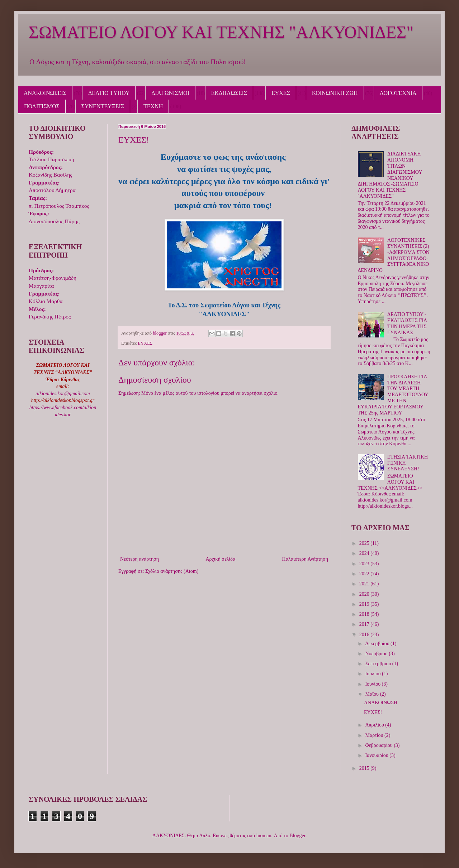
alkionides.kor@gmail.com (63, 394)
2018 (365, 614)
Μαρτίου (375, 735)
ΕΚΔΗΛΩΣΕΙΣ (229, 93)
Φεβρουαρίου (379, 745)
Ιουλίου (373, 674)
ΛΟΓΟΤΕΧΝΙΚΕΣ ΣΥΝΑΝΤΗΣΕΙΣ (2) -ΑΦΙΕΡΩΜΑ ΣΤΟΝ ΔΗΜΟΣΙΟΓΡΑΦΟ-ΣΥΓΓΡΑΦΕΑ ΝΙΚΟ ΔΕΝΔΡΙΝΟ (394, 255)
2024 (365, 553)
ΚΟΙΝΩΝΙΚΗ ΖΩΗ (335, 93)
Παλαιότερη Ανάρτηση (305, 559)
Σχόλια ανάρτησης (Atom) (172, 571)
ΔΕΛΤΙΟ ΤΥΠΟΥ (109, 93)
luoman (264, 836)
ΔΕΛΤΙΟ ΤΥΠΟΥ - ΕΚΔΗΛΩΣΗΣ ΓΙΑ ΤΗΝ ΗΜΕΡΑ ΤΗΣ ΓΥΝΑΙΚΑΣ (407, 323)
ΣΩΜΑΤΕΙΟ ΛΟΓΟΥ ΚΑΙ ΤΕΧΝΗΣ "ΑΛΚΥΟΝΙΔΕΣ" (221, 32)
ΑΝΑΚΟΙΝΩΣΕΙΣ (45, 93)
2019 (365, 604)
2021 (365, 584)
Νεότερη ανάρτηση (139, 559)
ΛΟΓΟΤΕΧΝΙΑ (398, 93)
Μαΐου (372, 694)
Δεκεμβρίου (378, 644)
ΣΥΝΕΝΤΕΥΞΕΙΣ (103, 106)
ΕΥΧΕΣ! (373, 712)
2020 (365, 594)
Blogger (297, 836)
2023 (365, 564)
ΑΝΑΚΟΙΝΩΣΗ (381, 703)
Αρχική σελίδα (220, 559)
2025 (365, 543)
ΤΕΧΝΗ (153, 106)
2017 (365, 624)
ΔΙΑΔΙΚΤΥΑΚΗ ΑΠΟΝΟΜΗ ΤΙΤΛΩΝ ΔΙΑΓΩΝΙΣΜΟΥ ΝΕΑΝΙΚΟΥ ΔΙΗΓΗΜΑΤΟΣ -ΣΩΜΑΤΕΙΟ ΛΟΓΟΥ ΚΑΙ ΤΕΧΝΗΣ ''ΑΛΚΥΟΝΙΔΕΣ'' (390, 175)
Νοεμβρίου (377, 654)
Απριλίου (375, 725)
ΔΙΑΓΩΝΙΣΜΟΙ (170, 93)
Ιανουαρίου (377, 755)
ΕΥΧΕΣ (281, 93)
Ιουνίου (373, 684)
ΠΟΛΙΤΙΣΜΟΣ (42, 106)
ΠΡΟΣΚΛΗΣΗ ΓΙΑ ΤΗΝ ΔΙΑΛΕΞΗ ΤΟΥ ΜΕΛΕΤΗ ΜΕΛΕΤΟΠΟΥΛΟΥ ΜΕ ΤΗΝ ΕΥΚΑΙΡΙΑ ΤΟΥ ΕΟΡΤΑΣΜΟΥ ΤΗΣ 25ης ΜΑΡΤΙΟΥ (393, 395)
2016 (365, 635)
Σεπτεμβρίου (378, 664)
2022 (365, 574)
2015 (365, 768)
